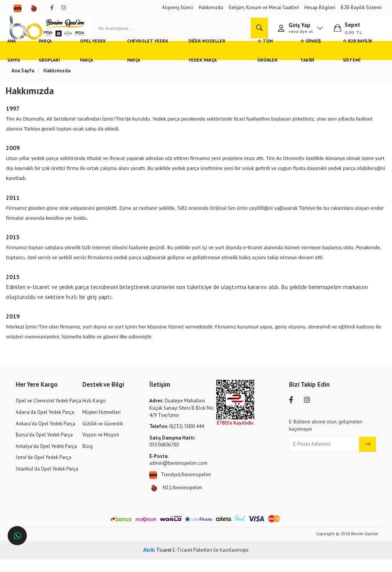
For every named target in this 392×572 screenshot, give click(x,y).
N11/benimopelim (176, 501)
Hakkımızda (211, 7)
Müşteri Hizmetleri (101, 425)
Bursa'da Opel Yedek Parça (44, 447)
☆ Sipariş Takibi (305, 63)
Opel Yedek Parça (101, 63)
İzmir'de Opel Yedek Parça (43, 470)
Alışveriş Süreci (178, 7)
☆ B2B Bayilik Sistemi (351, 63)
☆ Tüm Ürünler (262, 63)
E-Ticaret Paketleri (192, 563)
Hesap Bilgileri (320, 7)
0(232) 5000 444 (177, 439)
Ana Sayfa (23, 63)
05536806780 (172, 454)
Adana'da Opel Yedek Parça (45, 425)
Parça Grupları (58, 63)
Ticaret (157, 563)
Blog (87, 459)
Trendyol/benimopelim (180, 488)
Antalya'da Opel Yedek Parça (46, 459)
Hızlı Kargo (94, 414)
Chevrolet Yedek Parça (151, 63)
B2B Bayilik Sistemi (361, 7)
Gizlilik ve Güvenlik (103, 436)
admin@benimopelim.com (178, 472)
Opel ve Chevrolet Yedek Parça (48, 414)
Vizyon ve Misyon (101, 447)
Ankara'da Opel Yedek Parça (46, 436)
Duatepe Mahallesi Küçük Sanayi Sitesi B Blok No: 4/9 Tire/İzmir (182, 421)
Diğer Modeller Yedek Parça (212, 63)
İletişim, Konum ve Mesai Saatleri (264, 7)
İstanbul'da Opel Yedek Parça (47, 481)
